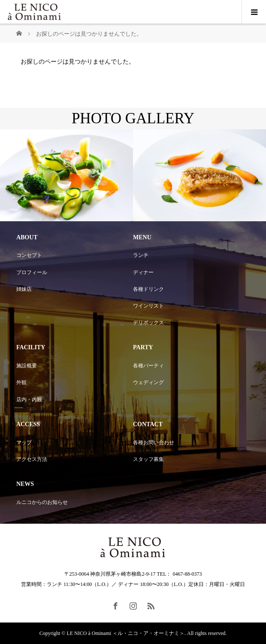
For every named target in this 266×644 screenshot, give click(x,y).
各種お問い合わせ (154, 443)
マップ (24, 443)
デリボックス (148, 323)
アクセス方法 (32, 459)
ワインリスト (148, 306)
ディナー (143, 272)
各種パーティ (148, 366)
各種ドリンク (148, 289)
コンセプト (29, 255)
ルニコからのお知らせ (42, 502)
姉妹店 (24, 289)
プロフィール (32, 272)
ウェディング (148, 382)
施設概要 (27, 366)
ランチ (141, 255)
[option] (66, 175)
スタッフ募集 (148, 459)
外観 (21, 382)
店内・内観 (29, 400)
